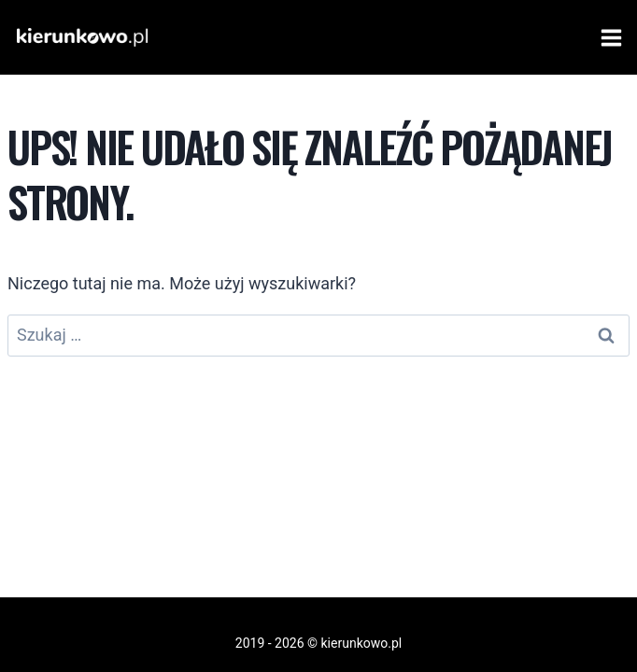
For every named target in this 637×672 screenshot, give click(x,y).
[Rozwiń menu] (608, 37)
